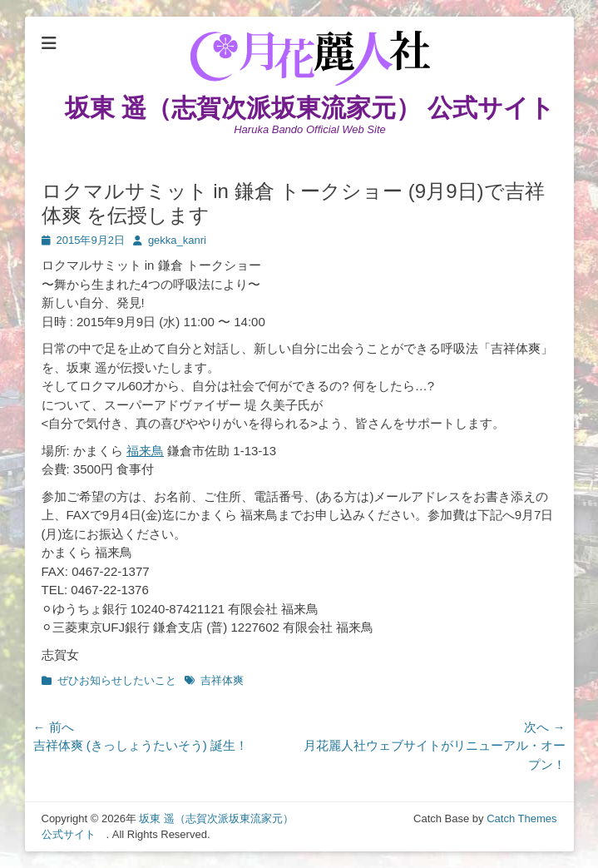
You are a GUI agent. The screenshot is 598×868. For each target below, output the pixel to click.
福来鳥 (145, 451)
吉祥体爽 (222, 680)
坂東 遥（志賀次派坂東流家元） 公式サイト (323, 108)
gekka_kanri (177, 240)
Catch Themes (521, 818)
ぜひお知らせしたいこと (117, 680)
